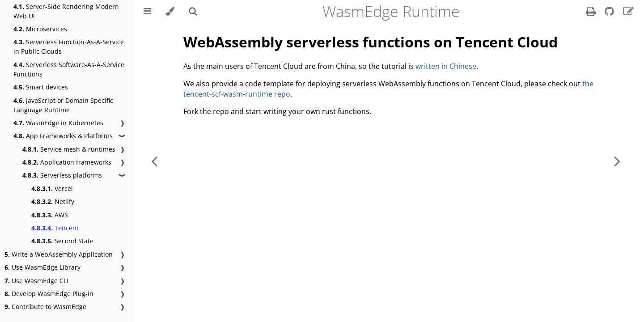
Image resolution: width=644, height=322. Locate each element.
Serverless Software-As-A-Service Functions (69, 69)
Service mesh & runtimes (69, 149)
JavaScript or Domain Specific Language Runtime (63, 105)
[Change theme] (170, 11)
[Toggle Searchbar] (193, 11)
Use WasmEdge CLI (36, 281)
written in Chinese (446, 66)
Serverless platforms (62, 175)
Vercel (52, 189)
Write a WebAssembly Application (59, 254)
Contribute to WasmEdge (45, 307)
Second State (62, 241)
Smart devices (41, 87)
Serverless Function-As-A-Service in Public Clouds (69, 47)
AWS (50, 215)
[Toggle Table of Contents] (147, 11)
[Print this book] (592, 13)
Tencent (55, 228)
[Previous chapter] (154, 161)
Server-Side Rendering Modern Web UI (66, 11)
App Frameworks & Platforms (63, 136)
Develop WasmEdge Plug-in (49, 294)
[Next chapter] (617, 161)
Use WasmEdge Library (42, 267)
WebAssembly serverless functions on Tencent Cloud (371, 42)
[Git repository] (610, 13)
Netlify (53, 201)
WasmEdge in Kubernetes (58, 123)
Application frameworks (67, 162)
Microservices (40, 29)
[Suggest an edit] (628, 13)
